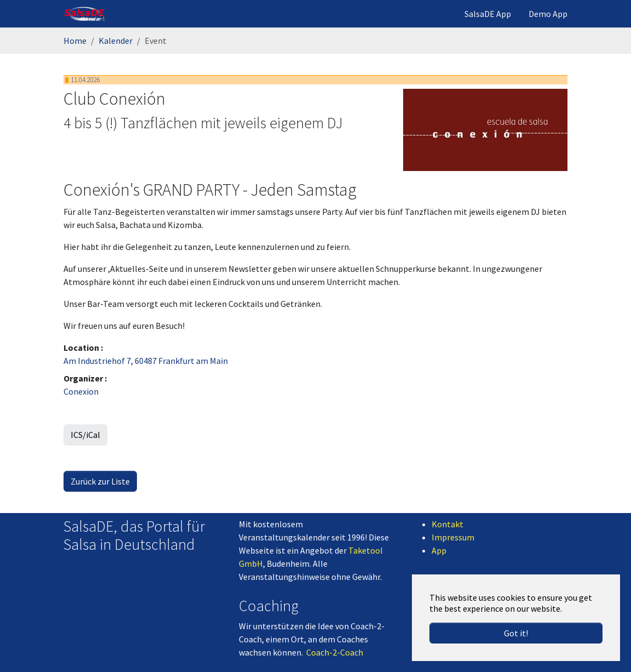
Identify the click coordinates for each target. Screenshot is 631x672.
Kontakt (448, 524)
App (439, 550)
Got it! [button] (516, 633)
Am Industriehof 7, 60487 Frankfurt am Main (146, 361)
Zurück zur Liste (100, 481)
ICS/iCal (85, 435)
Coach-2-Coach (335, 652)
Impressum (453, 537)
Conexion (81, 391)
